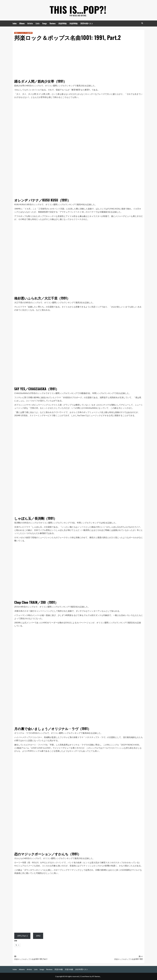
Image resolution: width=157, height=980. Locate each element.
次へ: (111, 958)
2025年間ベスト (87, 23)
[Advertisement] (78, 59)
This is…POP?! (78, 9)
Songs (45, 23)
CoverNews (85, 976)
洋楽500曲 (74, 23)
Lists (38, 23)
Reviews (53, 23)
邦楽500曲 (63, 23)
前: (46, 958)
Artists (30, 23)
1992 (38, 936)
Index (15, 23)
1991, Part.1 (22, 936)
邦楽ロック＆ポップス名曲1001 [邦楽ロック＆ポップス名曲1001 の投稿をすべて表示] (23, 33)
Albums (22, 23)
